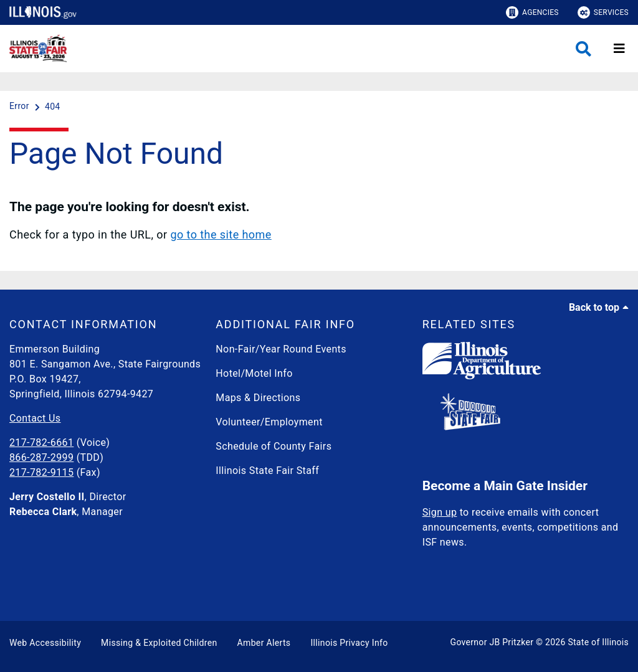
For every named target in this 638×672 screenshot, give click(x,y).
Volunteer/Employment (269, 422)
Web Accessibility (45, 643)
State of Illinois (598, 642)
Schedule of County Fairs (274, 446)
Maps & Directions (258, 398)
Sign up (440, 512)
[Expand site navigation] (619, 49)
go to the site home (221, 234)
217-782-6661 (41, 442)
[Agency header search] (583, 49)
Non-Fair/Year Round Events (281, 349)
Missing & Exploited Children (159, 643)
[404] (53, 106)
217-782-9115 (41, 472)
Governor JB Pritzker (492, 642)
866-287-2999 (41, 457)
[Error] (21, 106)
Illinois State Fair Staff (267, 471)
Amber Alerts (264, 643)
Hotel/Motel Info (254, 373)
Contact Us (35, 418)
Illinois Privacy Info (349, 643)
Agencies (532, 12)
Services (603, 12)
